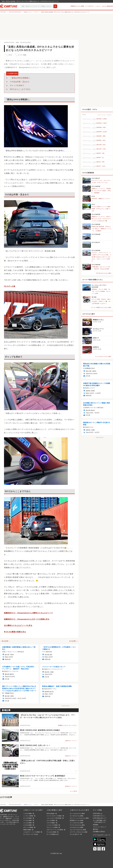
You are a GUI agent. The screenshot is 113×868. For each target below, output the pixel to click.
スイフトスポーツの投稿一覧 (55, 816)
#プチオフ (95, 253)
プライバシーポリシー (100, 827)
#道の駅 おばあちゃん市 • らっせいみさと (101, 257)
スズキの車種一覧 (29, 825)
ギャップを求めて (17, 85)
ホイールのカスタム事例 (77, 814)
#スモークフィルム (102, 183)
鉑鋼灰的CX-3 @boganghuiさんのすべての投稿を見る (27, 619)
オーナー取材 (20, 55)
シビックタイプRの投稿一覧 (55, 818)
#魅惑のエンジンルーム (98, 189)
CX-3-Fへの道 (10, 286)
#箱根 (93, 209)
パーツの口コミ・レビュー (93, 6)
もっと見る (74, 791)
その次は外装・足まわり (20, 82)
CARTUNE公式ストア (100, 818)
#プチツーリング (104, 253)
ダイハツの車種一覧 (29, 827)
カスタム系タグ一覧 (76, 834)
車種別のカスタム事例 (77, 6)
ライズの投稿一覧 (52, 820)
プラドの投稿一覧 (52, 823)
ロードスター (73, 725)
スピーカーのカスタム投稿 (78, 830)
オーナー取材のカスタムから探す (101, 308)
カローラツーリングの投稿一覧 (56, 830)
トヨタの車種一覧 (29, 814)
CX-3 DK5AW (96, 234)
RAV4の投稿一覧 (52, 814)
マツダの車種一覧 (29, 820)
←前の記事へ (5, 641)
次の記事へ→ (74, 641)
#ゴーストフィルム (97, 180)
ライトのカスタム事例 (77, 823)
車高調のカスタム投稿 (77, 820)
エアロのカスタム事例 (77, 827)
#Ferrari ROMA (105, 269)
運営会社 (96, 829)
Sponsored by (66, 706)
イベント (74, 741)
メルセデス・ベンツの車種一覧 (33, 832)
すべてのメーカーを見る (31, 834)
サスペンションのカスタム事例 (79, 818)
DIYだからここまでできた (20, 89)
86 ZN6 (94, 297)
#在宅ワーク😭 (103, 301)
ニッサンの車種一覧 (29, 816)
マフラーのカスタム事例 (77, 825)
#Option (104, 299)
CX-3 (8, 55)
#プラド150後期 (100, 291)
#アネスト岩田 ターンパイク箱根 (101, 207)
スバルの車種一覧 (29, 823)
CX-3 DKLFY (96, 178)
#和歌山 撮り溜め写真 (98, 227)
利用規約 (96, 825)
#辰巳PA (96, 269)
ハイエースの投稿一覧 (53, 825)
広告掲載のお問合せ (99, 832)
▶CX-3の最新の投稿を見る (15, 632)
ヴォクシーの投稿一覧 (53, 827)
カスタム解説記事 (107, 6)
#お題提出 (98, 231)
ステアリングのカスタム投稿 (79, 832)
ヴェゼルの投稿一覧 (53, 832)
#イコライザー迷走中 (100, 191)
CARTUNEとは (98, 814)
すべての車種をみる (53, 834)
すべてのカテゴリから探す (103, 357)
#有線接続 (97, 193)
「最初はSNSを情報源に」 (21, 78)
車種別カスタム (63, 725)
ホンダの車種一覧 (29, 818)
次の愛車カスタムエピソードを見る (18, 625)
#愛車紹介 (95, 289)
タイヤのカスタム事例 (77, 816)
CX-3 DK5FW (96, 186)
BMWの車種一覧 (28, 830)
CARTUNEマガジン (99, 816)
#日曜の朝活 (95, 267)
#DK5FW (94, 199)
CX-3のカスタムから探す (104, 273)
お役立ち (68, 741)
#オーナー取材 (103, 289)
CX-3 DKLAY (96, 242)
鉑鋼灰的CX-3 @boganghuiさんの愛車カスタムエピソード (28, 613)
